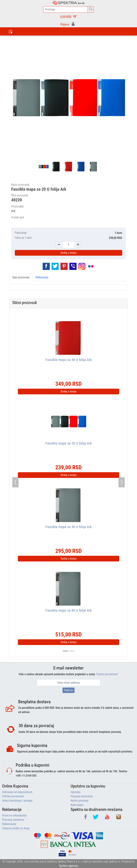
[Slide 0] (65, 651)
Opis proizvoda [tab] (21, 277)
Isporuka (76, 792)
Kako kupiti (77, 805)
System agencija (68, 866)
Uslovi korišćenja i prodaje (17, 801)
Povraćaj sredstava (13, 820)
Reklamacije (9, 824)
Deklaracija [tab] (42, 277)
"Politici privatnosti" (107, 674)
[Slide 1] (72, 651)
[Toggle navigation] (11, 31)
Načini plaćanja (80, 801)
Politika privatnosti (13, 796)
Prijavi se (68, 690)
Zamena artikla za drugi (16, 828)
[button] (68, 24)
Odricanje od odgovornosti (17, 792)
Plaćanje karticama (82, 796)
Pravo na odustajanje (14, 815)
